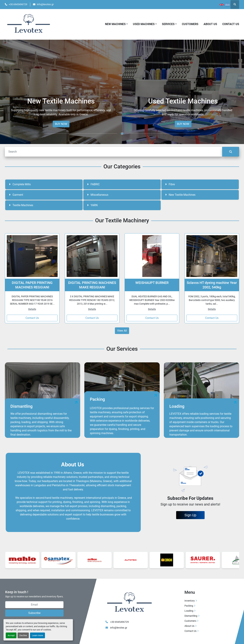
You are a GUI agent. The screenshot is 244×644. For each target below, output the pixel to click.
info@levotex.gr (45, 4)
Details (32, 309)
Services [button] (168, 24)
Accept (11, 635)
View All (122, 331)
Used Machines (144, 24)
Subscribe (34, 613)
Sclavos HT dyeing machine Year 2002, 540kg (212, 285)
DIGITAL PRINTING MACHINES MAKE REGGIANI (92, 285)
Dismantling (191, 616)
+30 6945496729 (18, 4)
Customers (190, 24)
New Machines (115, 24)
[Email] (34, 605)
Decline (23, 635)
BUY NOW (61, 124)
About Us (210, 24)
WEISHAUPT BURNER (152, 283)
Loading (189, 611)
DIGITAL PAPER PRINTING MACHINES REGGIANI (32, 285)
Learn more (37, 635)
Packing (189, 606)
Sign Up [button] (190, 515)
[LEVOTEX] (129, 603)
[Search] (113, 152)
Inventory (190, 601)
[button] (116, 24)
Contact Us (231, 24)
